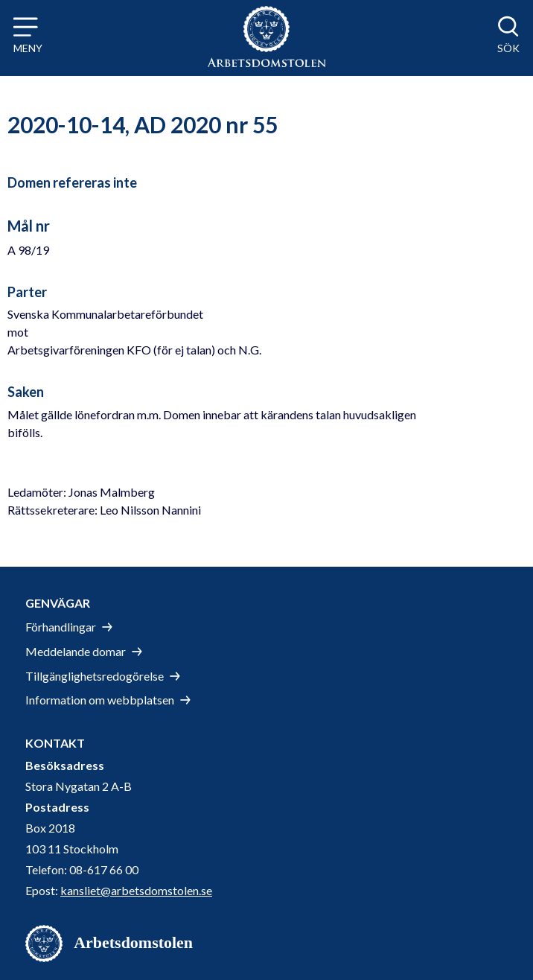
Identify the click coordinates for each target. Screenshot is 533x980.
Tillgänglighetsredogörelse (95, 676)
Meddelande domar (76, 651)
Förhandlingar (61, 627)
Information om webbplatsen (100, 700)
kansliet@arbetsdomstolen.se (136, 890)
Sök (508, 48)
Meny (28, 48)
